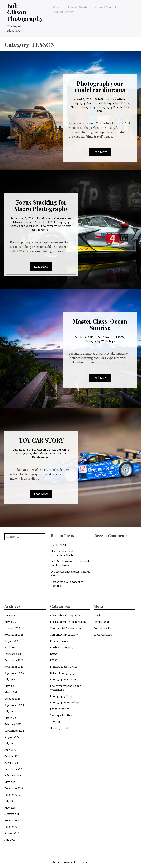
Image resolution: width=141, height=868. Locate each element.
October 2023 (12, 699)
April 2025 (10, 647)
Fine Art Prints (78, 7)
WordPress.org (103, 635)
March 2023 (11, 718)
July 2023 (10, 711)
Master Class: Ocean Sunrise (100, 324)
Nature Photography (83, 107)
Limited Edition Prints (64, 667)
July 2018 (10, 801)
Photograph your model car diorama (100, 86)
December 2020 (14, 769)
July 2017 (10, 840)
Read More (100, 152)
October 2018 (12, 795)
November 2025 (14, 635)
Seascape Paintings (62, 715)
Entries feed (101, 622)
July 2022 (10, 743)
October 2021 (12, 756)
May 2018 (10, 808)
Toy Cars (55, 722)
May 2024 (10, 686)
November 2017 (14, 820)
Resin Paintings (60, 709)
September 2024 (14, 673)
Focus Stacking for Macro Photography (41, 205)
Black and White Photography (68, 622)
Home (57, 7)
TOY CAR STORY (41, 440)
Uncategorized (41, 230)
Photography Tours (62, 696)
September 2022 (14, 731)
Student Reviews (64, 12)
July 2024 (10, 679)
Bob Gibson (102, 99)
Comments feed (104, 628)
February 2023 (13, 724)
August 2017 (12, 833)
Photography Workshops (56, 226)
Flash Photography (44, 453)
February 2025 (13, 654)
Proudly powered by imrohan (70, 862)
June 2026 (10, 615)
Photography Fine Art (110, 107)
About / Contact (106, 7)
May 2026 (10, 622)
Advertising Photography (65, 615)
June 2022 (10, 750)
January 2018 (12, 814)
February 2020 (13, 775)
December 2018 (14, 788)
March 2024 (11, 692)
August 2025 (12, 641)
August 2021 (12, 763)
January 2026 (12, 628)
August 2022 (12, 737)
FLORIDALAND (59, 545)
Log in (98, 615)
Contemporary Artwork (64, 635)
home (54, 654)
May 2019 (10, 782)
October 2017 (12, 827)
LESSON (125, 103)
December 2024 (14, 660)
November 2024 (14, 667)
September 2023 (14, 705)
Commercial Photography (103, 103)
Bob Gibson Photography (25, 12)
